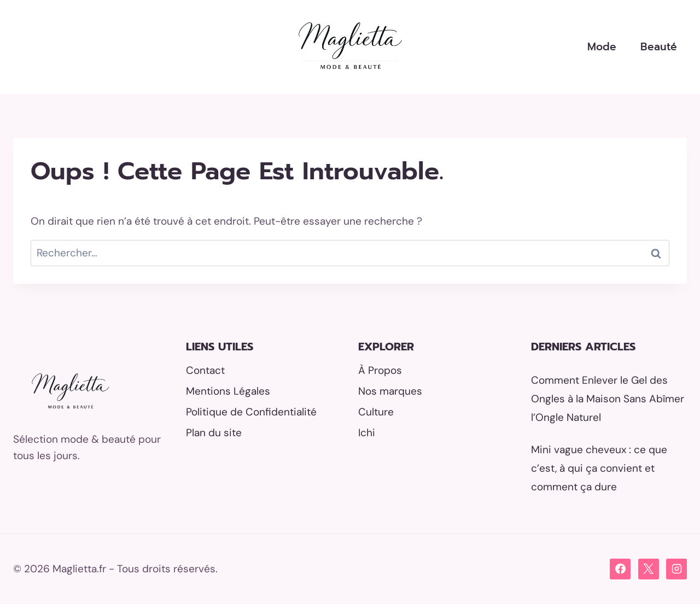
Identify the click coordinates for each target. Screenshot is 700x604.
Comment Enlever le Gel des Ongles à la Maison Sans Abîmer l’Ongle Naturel (608, 399)
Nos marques (390, 391)
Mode (602, 47)
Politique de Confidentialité (251, 412)
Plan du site (214, 433)
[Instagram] (676, 569)
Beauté (659, 47)
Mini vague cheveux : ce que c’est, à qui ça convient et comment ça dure (599, 468)
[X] (649, 569)
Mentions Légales (228, 391)
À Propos (380, 370)
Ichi (367, 433)
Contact (205, 370)
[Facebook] (620, 569)
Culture (376, 412)
